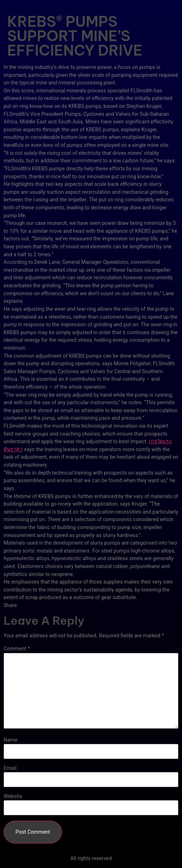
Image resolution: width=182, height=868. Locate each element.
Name (10, 740)
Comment (17, 649)
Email (10, 768)
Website (13, 797)
